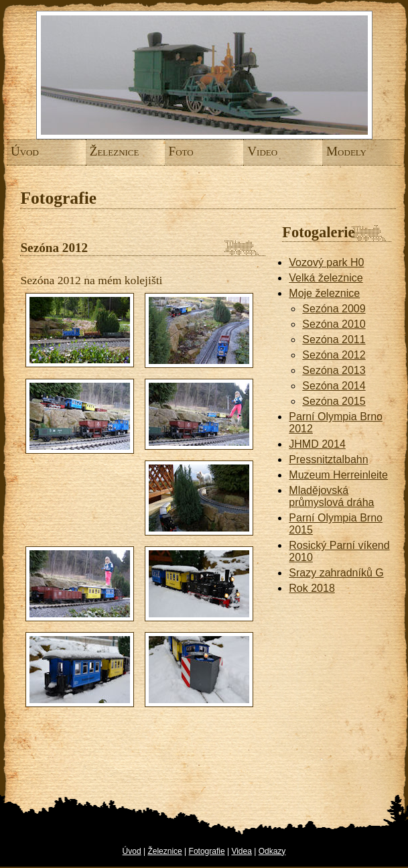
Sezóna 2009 (334, 309)
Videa (241, 851)
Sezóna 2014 (334, 386)
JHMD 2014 (317, 444)
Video (255, 151)
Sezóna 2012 (334, 355)
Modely (334, 151)
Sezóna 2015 (334, 401)
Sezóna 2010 (334, 324)
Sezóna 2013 (334, 370)
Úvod (19, 151)
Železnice (98, 151)
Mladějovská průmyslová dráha (331, 496)
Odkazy (272, 851)
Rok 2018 (312, 588)
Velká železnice (326, 278)
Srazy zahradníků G (336, 573)
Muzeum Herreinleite (338, 475)
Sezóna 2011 (334, 339)
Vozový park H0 (326, 262)
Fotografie (207, 851)
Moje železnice (324, 293)
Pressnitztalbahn (328, 459)
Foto (176, 151)
